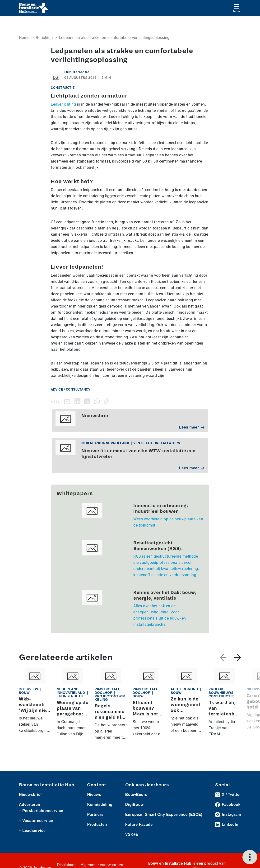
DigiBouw (135, 805)
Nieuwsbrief (30, 795)
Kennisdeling (100, 805)
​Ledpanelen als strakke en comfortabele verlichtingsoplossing (114, 38)
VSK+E (132, 834)
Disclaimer (66, 865)
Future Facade (139, 824)
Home (24, 38)
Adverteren (30, 805)
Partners (95, 814)
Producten (97, 824)
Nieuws (94, 795)
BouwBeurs (136, 795)
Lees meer (192, 427)
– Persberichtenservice (41, 811)
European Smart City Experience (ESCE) (164, 814)
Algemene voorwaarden (102, 865)
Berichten (44, 38)
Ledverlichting (63, 104)
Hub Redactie (77, 72)
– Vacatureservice (36, 821)
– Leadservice (32, 831)
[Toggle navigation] (237, 8)
